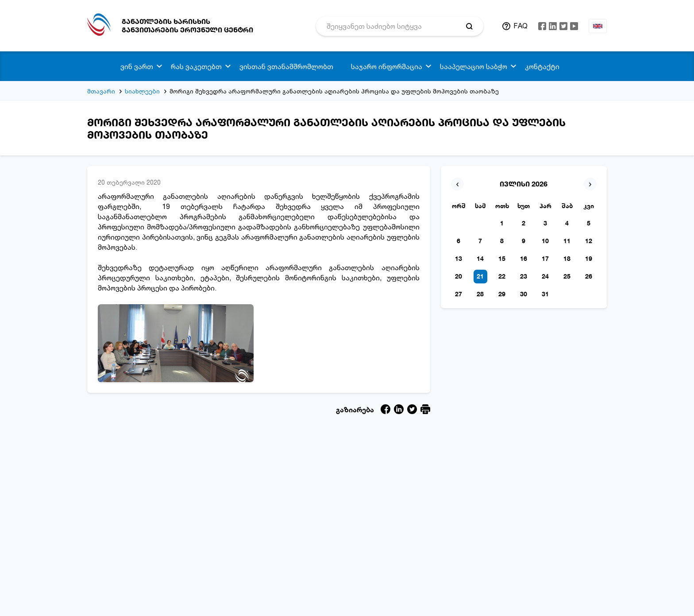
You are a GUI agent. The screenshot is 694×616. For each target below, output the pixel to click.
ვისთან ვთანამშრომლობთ (286, 66)
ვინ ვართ (137, 66)
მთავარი (101, 91)
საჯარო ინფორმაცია (387, 66)
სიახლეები (142, 91)
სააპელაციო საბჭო (474, 66)
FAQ (520, 26)
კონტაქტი (542, 66)
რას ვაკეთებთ (196, 66)
